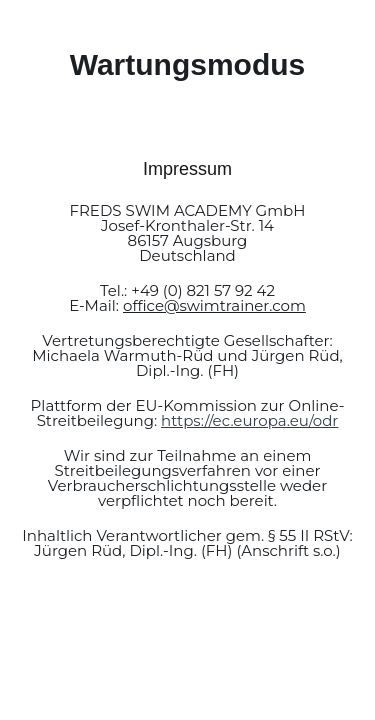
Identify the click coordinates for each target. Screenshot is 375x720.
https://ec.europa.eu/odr (249, 420)
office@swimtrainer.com (214, 305)
